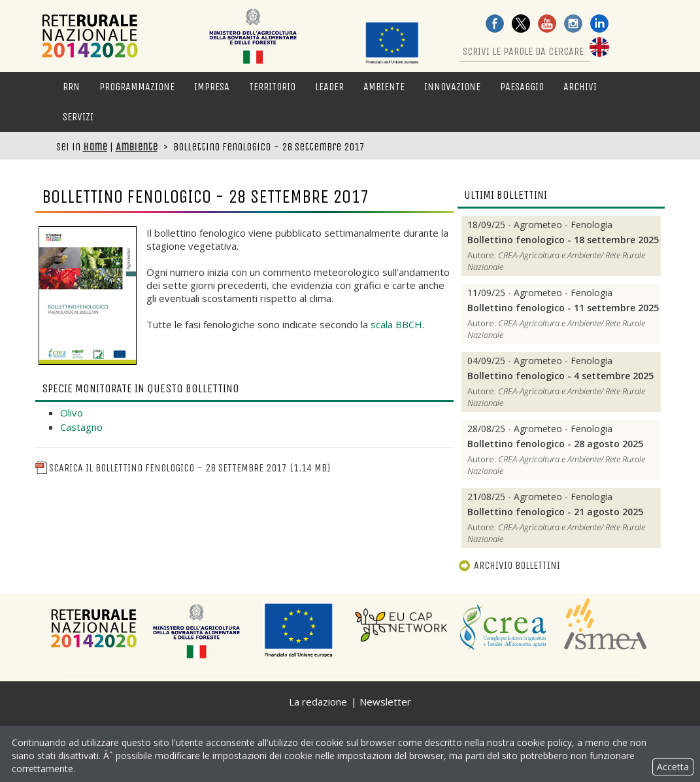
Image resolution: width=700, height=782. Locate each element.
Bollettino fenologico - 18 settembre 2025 (563, 240)
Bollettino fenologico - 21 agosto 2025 (555, 512)
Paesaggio (522, 87)
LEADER (329, 87)
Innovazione (452, 87)
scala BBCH (396, 324)
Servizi (78, 117)
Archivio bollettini (509, 565)
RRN (71, 87)
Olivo (72, 413)
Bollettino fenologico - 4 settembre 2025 (560, 376)
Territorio (272, 87)
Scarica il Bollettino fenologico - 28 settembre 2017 (183, 468)
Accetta (673, 767)
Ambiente (384, 87)
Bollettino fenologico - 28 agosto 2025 (555, 444)
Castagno (81, 427)
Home (95, 147)
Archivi (580, 87)
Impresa (212, 87)
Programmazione (137, 87)
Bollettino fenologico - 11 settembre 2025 (563, 308)
